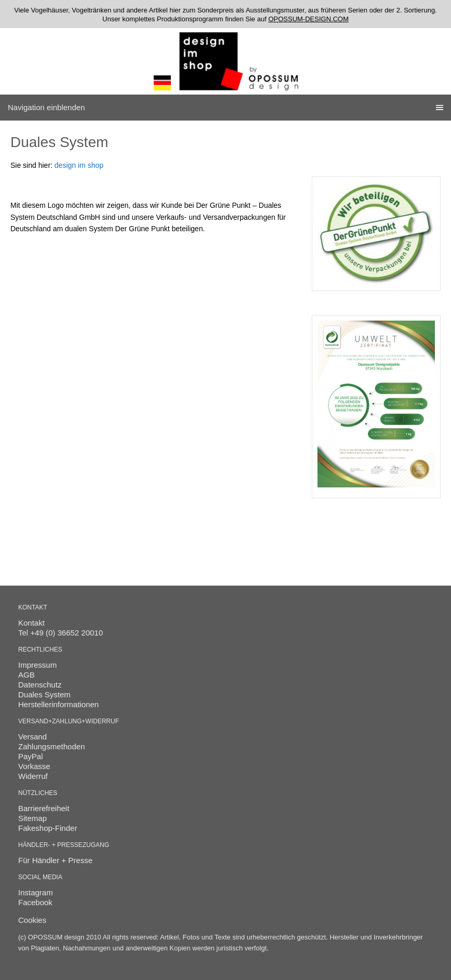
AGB (26, 675)
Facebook (35, 902)
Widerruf (33, 776)
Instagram (36, 892)
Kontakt (31, 623)
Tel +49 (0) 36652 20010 (61, 633)
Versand (32, 737)
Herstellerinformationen (58, 704)
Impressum (37, 665)
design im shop (79, 165)
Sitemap (32, 818)
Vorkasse (34, 766)
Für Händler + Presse (55, 860)
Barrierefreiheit (44, 808)
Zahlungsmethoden (51, 746)
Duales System (44, 694)
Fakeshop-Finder (48, 828)
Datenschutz (40, 685)
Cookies (32, 920)
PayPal (31, 756)
